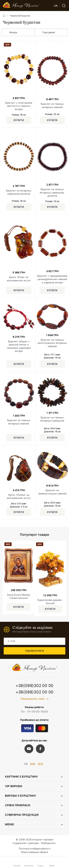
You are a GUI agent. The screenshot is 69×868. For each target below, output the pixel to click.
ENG (33, 764)
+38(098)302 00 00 (34, 692)
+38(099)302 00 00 (34, 686)
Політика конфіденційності (35, 849)
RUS (40, 764)
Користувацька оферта (34, 852)
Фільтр (10, 33)
